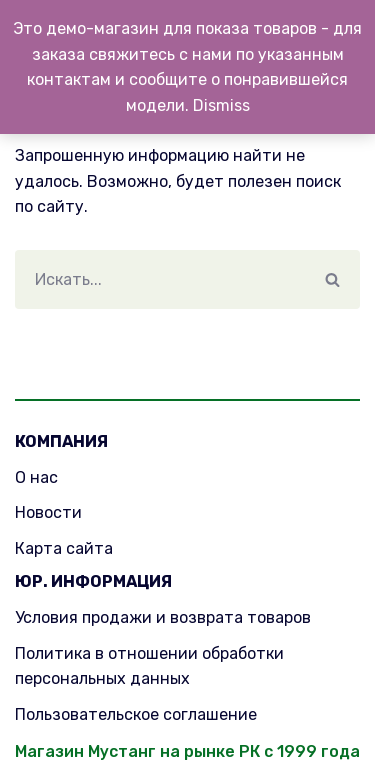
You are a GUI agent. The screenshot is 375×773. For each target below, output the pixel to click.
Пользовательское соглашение (136, 714)
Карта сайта (64, 548)
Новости (48, 512)
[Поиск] (160, 279)
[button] (332, 279)
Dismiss (221, 105)
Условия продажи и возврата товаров (163, 617)
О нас (36, 477)
